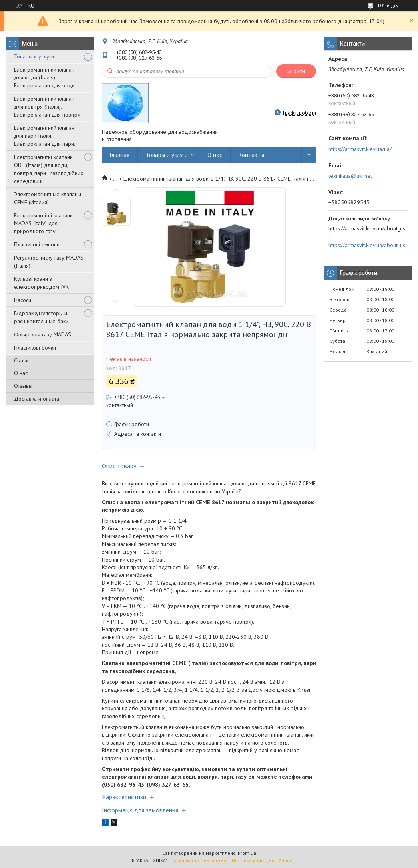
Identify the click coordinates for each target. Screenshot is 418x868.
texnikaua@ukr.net (350, 176)
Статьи (21, 360)
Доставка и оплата (37, 399)
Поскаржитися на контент (199, 860)
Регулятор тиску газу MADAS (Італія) (49, 262)
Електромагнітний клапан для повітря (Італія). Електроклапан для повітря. (48, 107)
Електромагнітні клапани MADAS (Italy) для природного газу (43, 223)
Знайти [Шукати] (296, 71)
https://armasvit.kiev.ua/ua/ (360, 149)
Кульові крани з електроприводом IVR (41, 283)
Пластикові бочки (35, 348)
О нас (21, 373)
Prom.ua (247, 853)
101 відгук (389, 5)
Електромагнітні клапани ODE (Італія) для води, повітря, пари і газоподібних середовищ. (49, 169)
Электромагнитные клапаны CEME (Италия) (48, 198)
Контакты (251, 155)
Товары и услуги (34, 56)
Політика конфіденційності (262, 860)
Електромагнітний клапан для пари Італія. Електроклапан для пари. (45, 136)
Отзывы (23, 386)
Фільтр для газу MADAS (43, 334)
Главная (120, 155)
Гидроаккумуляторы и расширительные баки (41, 317)
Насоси (23, 300)
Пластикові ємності (37, 244)
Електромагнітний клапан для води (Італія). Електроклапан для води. (45, 77)
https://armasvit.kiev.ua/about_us (367, 245)
